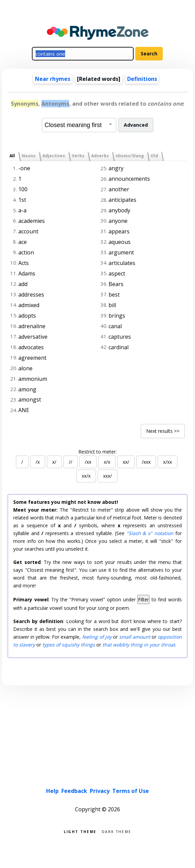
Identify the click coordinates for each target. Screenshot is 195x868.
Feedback (74, 791)
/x (38, 462)
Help (52, 791)
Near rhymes (53, 79)
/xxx (146, 462)
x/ (54, 462)
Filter (143, 599)
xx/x (86, 476)
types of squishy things (69, 645)
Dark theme (116, 831)
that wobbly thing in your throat (139, 645)
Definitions (142, 79)
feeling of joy (97, 637)
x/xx (168, 462)
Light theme (80, 831)
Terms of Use (131, 791)
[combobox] (79, 125)
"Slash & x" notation (150, 533)
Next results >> (163, 431)
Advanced (136, 125)
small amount (135, 637)
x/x (107, 462)
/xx (88, 462)
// (71, 462)
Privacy (100, 791)
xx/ (126, 462)
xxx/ (108, 476)
